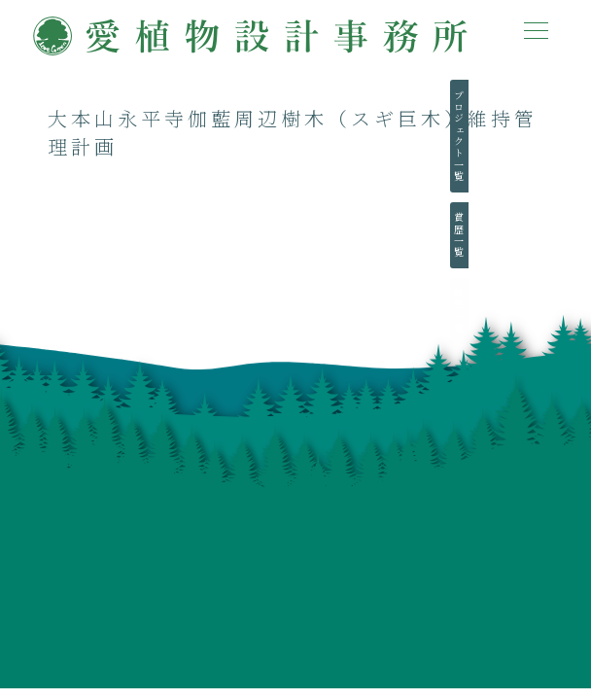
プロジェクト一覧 (561, 136)
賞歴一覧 (561, 235)
